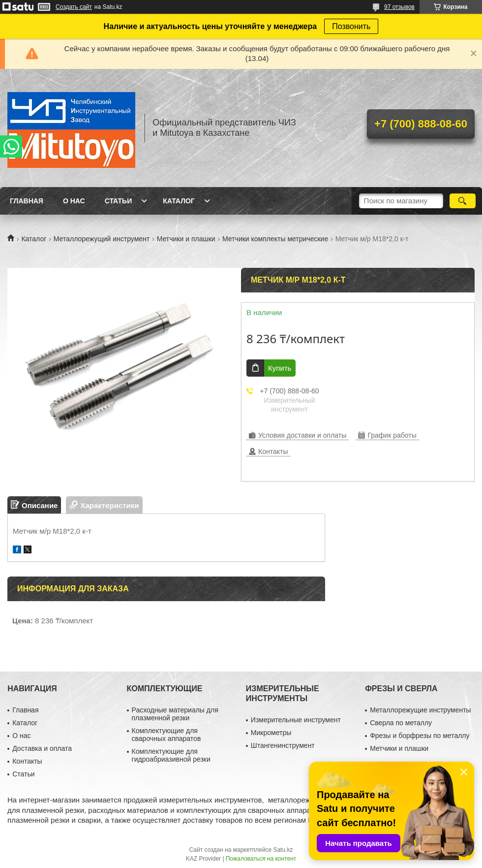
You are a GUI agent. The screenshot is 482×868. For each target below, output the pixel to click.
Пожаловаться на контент (261, 859)
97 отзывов (399, 7)
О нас (74, 201)
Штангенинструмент (283, 745)
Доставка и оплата (42, 748)
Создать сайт (74, 7)
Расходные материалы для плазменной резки (175, 714)
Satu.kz (283, 850)
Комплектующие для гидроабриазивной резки (171, 755)
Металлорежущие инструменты (420, 710)
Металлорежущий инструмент (102, 239)
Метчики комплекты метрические (275, 239)
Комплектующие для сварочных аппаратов (166, 735)
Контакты (27, 761)
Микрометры (271, 733)
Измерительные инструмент (296, 720)
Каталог (179, 201)
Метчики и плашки (186, 239)
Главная (27, 201)
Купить (280, 368)
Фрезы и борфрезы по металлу (420, 736)
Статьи (119, 201)
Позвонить (351, 26)
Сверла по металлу (401, 723)
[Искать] (463, 201)
